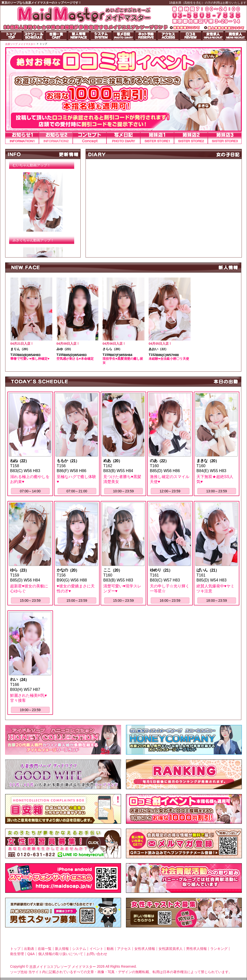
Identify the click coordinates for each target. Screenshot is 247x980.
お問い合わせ (97, 954)
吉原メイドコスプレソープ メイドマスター (63, 967)
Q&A (31, 954)
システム (79, 948)
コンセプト (90, 138)
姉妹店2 (191, 138)
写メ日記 (123, 138)
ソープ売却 (19, 972)
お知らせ (22, 138)
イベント (96, 948)
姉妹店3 (225, 138)
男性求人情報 (196, 948)
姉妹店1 (157, 138)
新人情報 (62, 948)
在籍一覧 (45, 948)
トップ (15, 948)
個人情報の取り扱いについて (61, 954)
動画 (110, 948)
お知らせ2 (56, 138)
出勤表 (29, 948)
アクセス (124, 948)
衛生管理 (17, 954)
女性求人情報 (145, 948)
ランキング (219, 948)
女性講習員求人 (171, 948)
